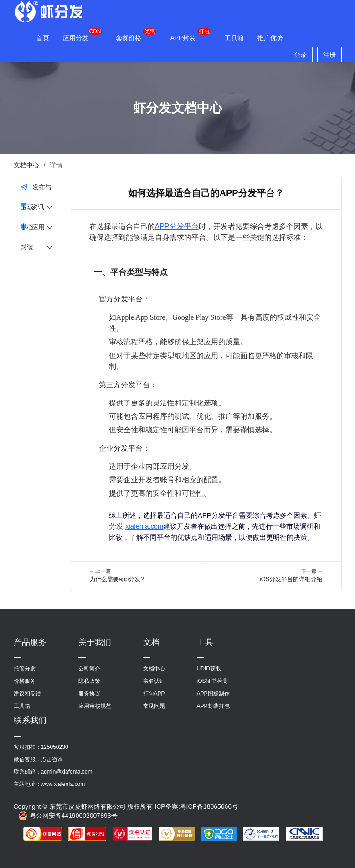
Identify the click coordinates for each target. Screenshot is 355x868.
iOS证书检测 (212, 681)
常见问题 (154, 706)
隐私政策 (89, 681)
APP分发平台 (177, 226)
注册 (329, 55)
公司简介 (89, 669)
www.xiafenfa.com (63, 784)
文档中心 (26, 165)
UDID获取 (209, 669)
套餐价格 (129, 38)
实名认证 (154, 681)
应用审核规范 (95, 706)
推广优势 (270, 38)
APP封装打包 (213, 706)
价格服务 (25, 681)
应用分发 (76, 38)
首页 (43, 38)
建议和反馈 (27, 694)
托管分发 (25, 669)
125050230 (55, 747)
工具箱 (234, 38)
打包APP (154, 694)
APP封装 (183, 38)
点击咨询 (52, 759)
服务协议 (89, 694)
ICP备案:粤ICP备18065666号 (196, 806)
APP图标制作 (213, 694)
